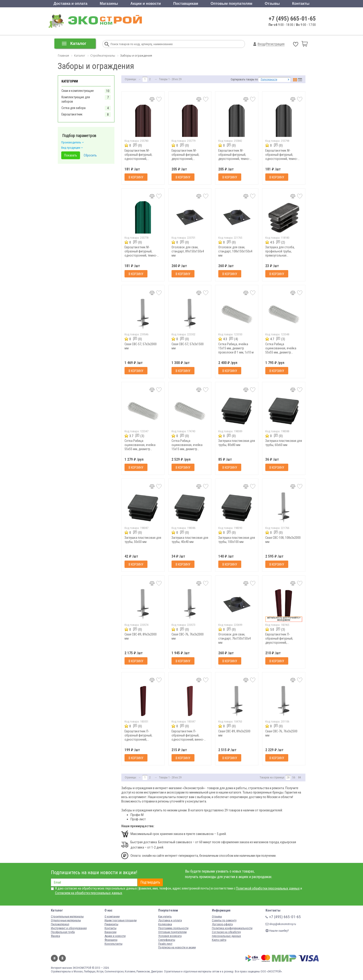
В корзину (136, 177)
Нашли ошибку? (277, 931)
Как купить (165, 916)
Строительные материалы (67, 916)
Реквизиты (111, 924)
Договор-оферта (222, 924)
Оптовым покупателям (231, 4)
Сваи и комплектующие (78, 91)
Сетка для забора (73, 108)
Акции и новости (145, 4)
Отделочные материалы (66, 920)
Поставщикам (186, 4)
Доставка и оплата (71, 4)
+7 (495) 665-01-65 (292, 19)
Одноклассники (62, 958)
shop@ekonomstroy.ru (281, 924)
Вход (261, 44)
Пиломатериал (60, 924)
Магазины (109, 4)
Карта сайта (219, 940)
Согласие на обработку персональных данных (226, 934)
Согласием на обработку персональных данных (89, 893)
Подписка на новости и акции (177, 947)
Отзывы (272, 4)
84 (299, 777)
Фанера (55, 936)
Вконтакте (54, 958)
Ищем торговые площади (121, 920)
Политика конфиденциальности (232, 928)
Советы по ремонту (224, 920)
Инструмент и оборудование (69, 928)
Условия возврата (170, 936)
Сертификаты (167, 940)
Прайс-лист (165, 944)
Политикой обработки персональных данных (268, 888)
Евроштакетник (72, 114)
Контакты (301, 4)
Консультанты (114, 944)
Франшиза (111, 940)
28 (288, 777)
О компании (112, 916)
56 (294, 777)
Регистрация (275, 44)
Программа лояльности (173, 928)
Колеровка (165, 924)
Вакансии (111, 932)
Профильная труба (63, 932)
